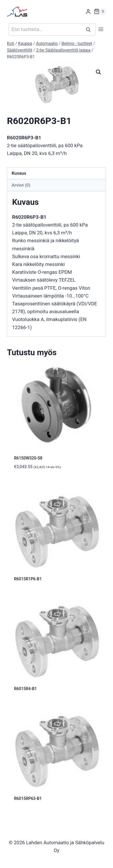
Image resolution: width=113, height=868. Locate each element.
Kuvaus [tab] (19, 173)
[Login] (88, 12)
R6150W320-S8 (28, 458)
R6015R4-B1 (26, 689)
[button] (99, 72)
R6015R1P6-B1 (28, 579)
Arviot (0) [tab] (21, 185)
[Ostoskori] (100, 12)
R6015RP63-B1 (28, 798)
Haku (90, 29)
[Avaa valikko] (101, 29)
